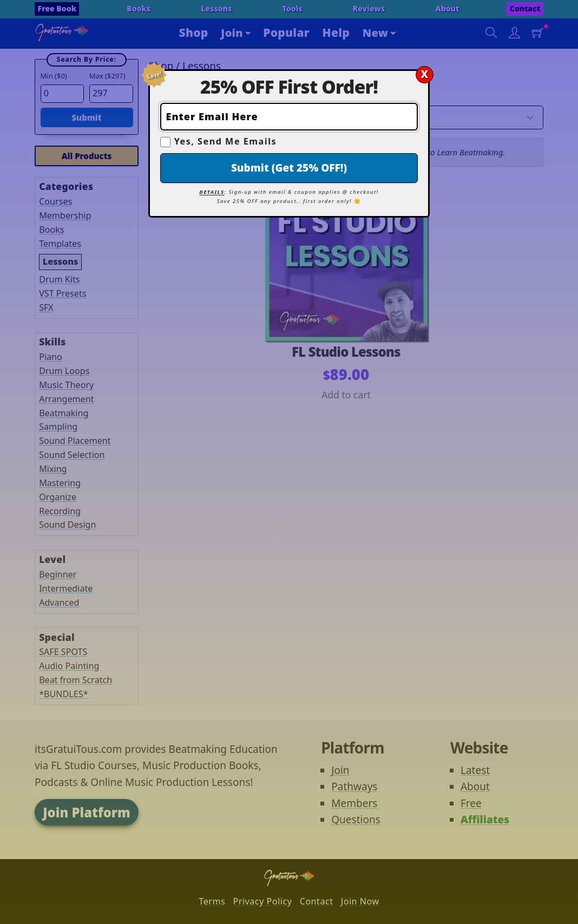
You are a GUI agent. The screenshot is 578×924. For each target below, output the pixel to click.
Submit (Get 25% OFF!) (289, 168)
